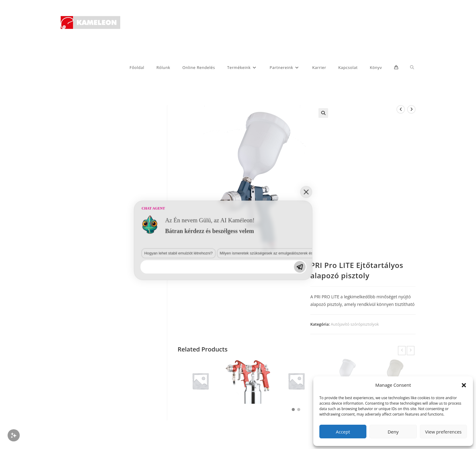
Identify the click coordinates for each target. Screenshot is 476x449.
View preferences (443, 432)
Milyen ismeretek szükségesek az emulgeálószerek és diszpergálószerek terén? (171, 359)
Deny (393, 432)
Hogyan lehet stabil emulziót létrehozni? (87, 359)
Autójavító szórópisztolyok (355, 324)
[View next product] (411, 109)
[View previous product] (401, 109)
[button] (464, 385)
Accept (343, 432)
